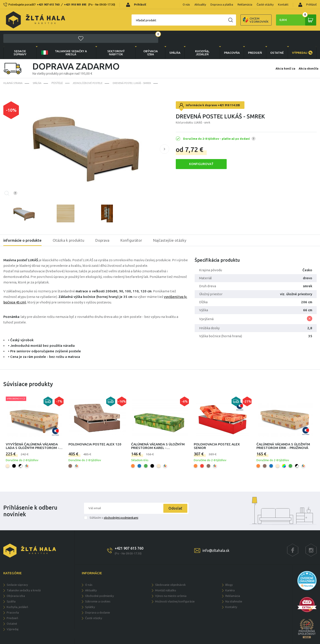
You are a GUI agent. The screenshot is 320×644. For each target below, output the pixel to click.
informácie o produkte (24, 225)
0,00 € (294, 20)
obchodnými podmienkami (121, 502)
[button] (164, 134)
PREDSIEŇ (253, 37)
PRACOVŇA (229, 37)
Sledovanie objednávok (170, 570)
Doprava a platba (222, 4)
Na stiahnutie (234, 586)
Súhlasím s (114, 502)
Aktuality (200, 4)
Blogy (229, 570)
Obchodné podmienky (99, 581)
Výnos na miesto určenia (171, 581)
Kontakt (283, 4)
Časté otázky (265, 4)
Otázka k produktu (72, 225)
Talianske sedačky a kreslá (63, 37)
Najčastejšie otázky (177, 225)
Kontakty (231, 592)
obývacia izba (147, 37)
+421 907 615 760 (48, 4)
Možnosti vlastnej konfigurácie (175, 586)
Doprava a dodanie (98, 597)
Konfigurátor (137, 225)
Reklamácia (245, 4)
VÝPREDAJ (302, 37)
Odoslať (174, 493)
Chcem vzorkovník (232, 20)
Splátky (90, 592)
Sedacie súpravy (20, 37)
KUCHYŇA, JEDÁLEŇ (199, 37)
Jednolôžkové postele (91, 68)
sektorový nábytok (113, 37)
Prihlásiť (307, 5)
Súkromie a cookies (98, 586)
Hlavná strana (14, 68)
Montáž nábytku (166, 575)
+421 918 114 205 (229, 90)
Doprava (107, 225)
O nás (186, 4)
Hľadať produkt (122, 20)
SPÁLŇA (172, 37)
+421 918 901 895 (75, 4)
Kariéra (230, 575)
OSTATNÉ (276, 37)
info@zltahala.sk (216, 535)
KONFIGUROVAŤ (201, 149)
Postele (59, 68)
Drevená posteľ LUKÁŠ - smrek (138, 68)
